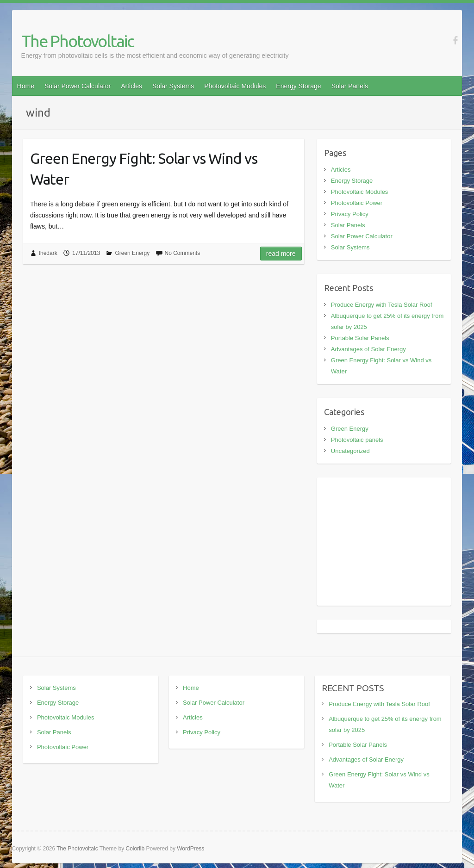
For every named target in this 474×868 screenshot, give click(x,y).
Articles (131, 86)
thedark (48, 253)
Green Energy (132, 253)
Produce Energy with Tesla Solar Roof (382, 305)
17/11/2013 (86, 253)
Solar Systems (173, 86)
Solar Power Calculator (78, 86)
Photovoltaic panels (357, 440)
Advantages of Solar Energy (368, 349)
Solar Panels (350, 86)
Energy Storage (298, 86)
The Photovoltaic (78, 41)
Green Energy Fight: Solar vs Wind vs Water (144, 169)
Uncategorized (350, 451)
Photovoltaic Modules (235, 86)
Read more (281, 254)
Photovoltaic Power (357, 203)
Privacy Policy (350, 214)
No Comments (183, 253)
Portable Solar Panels (360, 338)
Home (26, 86)
